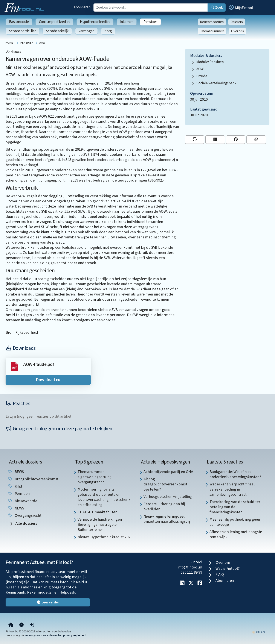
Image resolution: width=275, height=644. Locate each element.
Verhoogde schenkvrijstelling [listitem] (168, 497)
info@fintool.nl (190, 567)
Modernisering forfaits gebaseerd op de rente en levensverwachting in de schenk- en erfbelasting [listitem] (105, 497)
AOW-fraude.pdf (39, 364)
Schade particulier (22, 31)
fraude (202, 76)
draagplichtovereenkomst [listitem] (33, 479)
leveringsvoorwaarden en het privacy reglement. (56, 635)
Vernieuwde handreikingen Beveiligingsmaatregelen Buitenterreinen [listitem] (100, 524)
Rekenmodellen (212, 22)
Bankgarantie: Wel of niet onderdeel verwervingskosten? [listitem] (235, 474)
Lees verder (48, 602)
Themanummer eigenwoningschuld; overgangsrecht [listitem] (94, 477)
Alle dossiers (26, 524)
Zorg (108, 31)
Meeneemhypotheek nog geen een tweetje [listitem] (235, 522)
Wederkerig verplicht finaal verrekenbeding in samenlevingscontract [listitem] (232, 489)
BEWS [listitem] (16, 472)
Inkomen (127, 22)
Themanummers (212, 31)
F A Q (220, 574)
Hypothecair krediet (95, 22)
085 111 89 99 (191, 572)
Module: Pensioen (210, 62)
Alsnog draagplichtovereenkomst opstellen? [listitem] (165, 484)
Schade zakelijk (57, 31)
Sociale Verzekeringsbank (216, 83)
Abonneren (82, 7)
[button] (241, 8)
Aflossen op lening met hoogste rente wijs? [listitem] (236, 534)
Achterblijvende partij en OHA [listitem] (168, 472)
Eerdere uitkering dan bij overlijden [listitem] (164, 506)
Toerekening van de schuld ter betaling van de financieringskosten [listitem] (235, 507)
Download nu (48, 380)
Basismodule (19, 22)
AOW (200, 69)
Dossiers (237, 22)
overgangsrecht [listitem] (25, 515)
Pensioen (150, 22)
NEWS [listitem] (16, 508)
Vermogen (86, 31)
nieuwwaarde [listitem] (22, 501)
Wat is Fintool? (228, 568)
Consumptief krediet (54, 22)
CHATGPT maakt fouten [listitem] (97, 512)
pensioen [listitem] (19, 494)
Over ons (238, 31)
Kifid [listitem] (15, 486)
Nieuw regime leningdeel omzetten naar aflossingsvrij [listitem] (167, 519)
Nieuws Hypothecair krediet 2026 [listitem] (105, 537)
